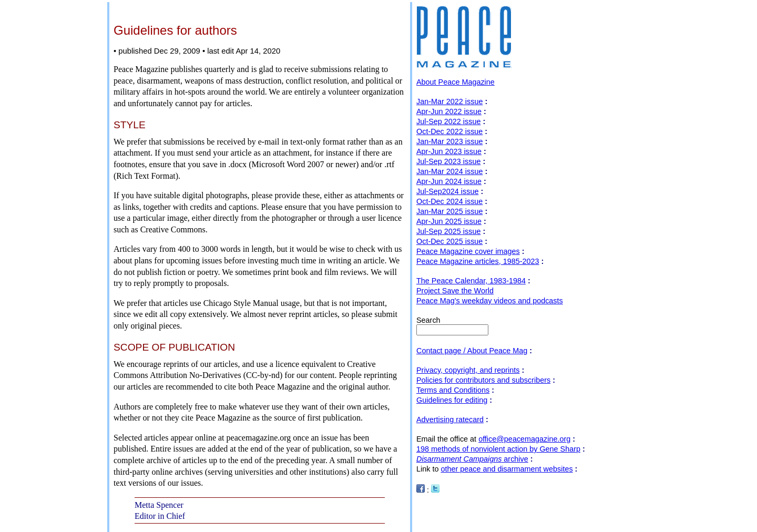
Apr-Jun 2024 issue (449, 181)
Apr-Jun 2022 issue (449, 111)
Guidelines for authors (175, 30)
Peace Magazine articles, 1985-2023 (478, 261)
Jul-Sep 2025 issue (448, 231)
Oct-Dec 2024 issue (449, 201)
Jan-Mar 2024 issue (449, 171)
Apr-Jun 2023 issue (449, 151)
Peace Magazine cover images (468, 251)
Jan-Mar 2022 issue (449, 101)
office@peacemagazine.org (524, 439)
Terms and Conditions (453, 390)
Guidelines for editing (452, 400)
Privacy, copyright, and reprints (468, 370)
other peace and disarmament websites (507, 469)
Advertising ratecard (450, 420)
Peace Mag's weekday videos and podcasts (490, 301)
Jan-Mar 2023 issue (449, 141)
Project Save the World (455, 291)
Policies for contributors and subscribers (483, 380)
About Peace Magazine (456, 82)
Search (428, 320)
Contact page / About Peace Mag (472, 351)
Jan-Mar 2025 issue (449, 211)
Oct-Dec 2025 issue (449, 241)
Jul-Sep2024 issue (447, 191)
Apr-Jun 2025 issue (449, 221)
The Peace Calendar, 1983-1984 (471, 281)
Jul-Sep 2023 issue (448, 161)
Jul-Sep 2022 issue (448, 121)
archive (472, 459)
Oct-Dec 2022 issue (449, 131)
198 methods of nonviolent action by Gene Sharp (498, 449)
